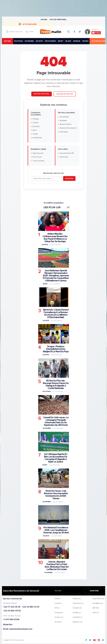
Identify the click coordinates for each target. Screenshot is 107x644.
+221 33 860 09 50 (12, 611)
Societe (45, 244)
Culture (35, 134)
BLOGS (68, 41)
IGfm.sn (57, 608)
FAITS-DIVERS (50, 41)
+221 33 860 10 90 (31, 607)
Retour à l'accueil (41, 94)
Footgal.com (59, 613)
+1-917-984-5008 (11, 620)
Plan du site (64, 157)
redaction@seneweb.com (21, 629)
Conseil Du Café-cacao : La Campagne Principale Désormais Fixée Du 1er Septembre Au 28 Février (56, 421)
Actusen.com (59, 617)
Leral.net (57, 599)
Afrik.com (96, 613)
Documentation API (67, 153)
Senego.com (77, 599)
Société (35, 123)
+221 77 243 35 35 (12, 607)
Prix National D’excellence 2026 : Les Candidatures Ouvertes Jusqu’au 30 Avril (56, 530)
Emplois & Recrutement (68, 128)
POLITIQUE (18, 41)
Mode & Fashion (66, 124)
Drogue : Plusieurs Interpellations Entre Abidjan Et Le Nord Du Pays (56, 349)
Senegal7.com (77, 608)
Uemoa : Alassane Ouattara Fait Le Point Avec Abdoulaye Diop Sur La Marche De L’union (57, 566)
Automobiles (64, 117)
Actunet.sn (58, 622)
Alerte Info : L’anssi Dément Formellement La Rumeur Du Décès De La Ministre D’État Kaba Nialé (56, 314)
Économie (36, 126)
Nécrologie (64, 132)
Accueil (44, 20)
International (37, 138)
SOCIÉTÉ (39, 41)
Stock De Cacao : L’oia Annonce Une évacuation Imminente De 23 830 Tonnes (56, 495)
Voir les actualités (65, 94)
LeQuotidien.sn (77, 617)
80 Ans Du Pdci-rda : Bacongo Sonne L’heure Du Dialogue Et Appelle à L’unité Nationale (56, 384)
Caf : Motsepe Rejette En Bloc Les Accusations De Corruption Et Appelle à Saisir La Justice (56, 458)
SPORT (61, 41)
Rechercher (69, 178)
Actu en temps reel (58, 20)
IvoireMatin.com (98, 603)
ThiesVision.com (78, 603)
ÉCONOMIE (29, 41)
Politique (36, 119)
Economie (47, 428)
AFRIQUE (77, 41)
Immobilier (63, 121)
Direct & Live (37, 157)
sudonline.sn (77, 613)
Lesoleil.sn (58, 603)
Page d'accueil (38, 153)
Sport (35, 130)
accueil (7, 41)
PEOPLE (85, 41)
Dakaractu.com (77, 622)
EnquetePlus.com (98, 599)
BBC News (96, 608)
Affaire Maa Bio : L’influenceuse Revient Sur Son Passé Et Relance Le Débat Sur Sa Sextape (55, 238)
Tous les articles (38, 161)
